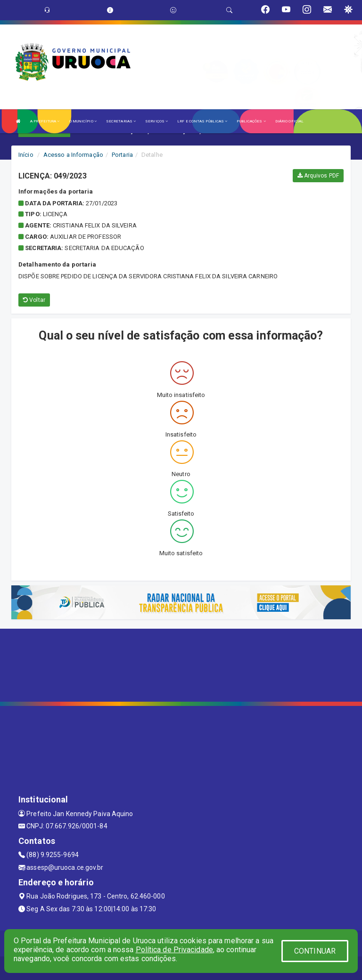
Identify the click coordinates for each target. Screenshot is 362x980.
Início (26, 155)
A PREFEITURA (45, 121)
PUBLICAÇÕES (251, 121)
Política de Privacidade (174, 950)
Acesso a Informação (73, 155)
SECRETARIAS (121, 121)
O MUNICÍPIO (83, 121)
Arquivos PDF (318, 176)
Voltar (34, 300)
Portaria (122, 155)
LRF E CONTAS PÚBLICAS (202, 121)
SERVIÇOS (156, 121)
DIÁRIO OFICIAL (289, 121)
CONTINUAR (315, 951)
